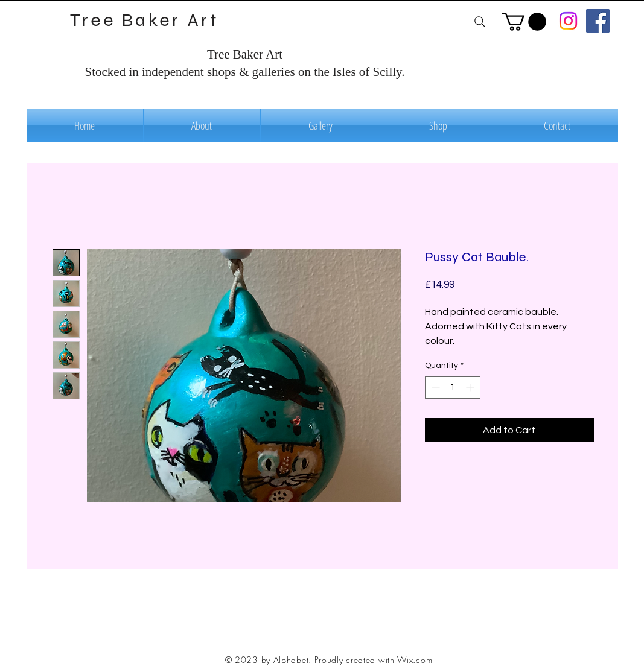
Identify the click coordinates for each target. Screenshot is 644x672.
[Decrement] (434, 388)
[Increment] (471, 388)
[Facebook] (598, 21)
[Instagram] (568, 21)
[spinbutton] (453, 388)
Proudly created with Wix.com (374, 660)
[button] (524, 22)
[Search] (480, 21)
